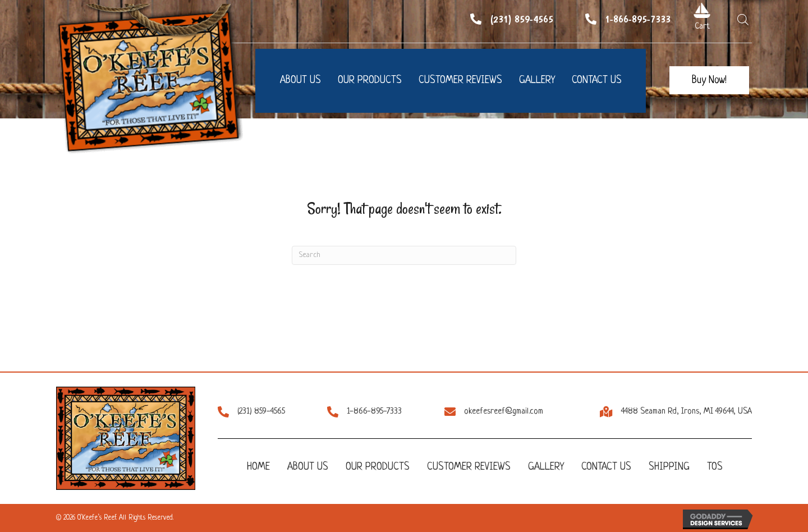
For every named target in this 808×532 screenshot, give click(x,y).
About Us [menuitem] (308, 467)
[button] (709, 80)
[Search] (404, 255)
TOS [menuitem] (715, 467)
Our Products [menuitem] (378, 467)
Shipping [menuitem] (669, 467)
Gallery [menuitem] (546, 467)
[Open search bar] (743, 20)
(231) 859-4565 (522, 19)
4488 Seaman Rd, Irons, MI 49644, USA (687, 412)
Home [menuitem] (258, 467)
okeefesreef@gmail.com (504, 412)
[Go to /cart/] (702, 10)
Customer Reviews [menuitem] (469, 467)
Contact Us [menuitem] (606, 467)
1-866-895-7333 (638, 19)
